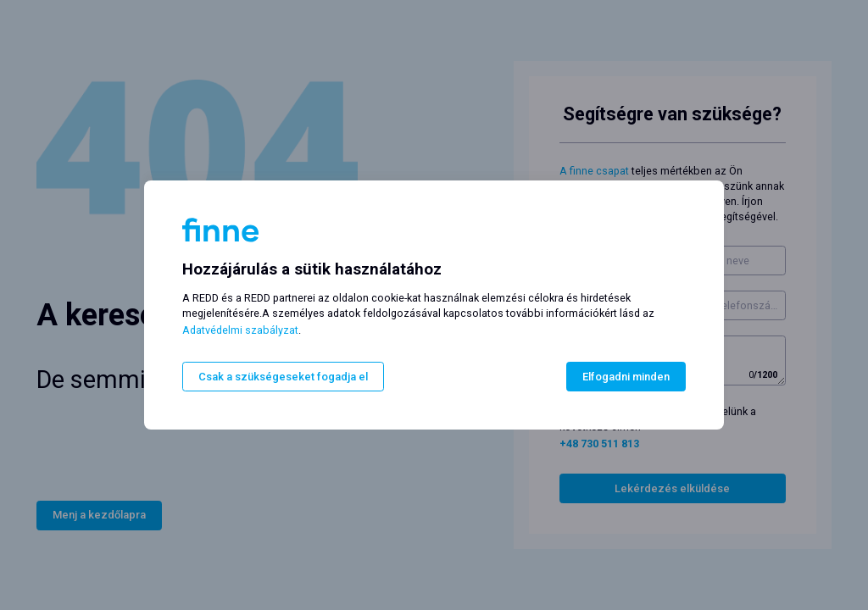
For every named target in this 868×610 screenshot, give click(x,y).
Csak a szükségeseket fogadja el (283, 377)
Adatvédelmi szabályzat (240, 330)
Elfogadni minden (626, 377)
